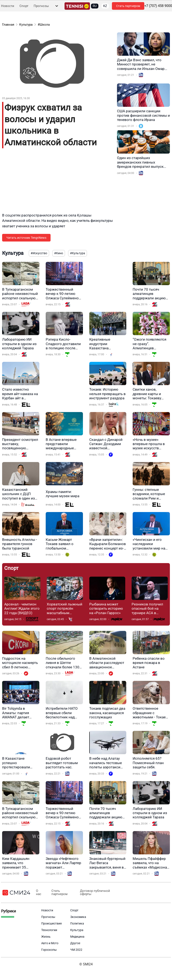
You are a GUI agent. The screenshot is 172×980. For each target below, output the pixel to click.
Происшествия (52, 923)
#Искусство (39, 253)
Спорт (24, 6)
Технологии (49, 930)
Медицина (77, 937)
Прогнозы (41, 6)
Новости (8, 6)
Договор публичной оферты (90, 893)
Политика (77, 923)
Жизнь (46, 937)
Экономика (78, 917)
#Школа (44, 25)
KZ (105, 6)
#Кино (59, 253)
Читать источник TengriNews (26, 238)
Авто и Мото (50, 943)
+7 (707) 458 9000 (158, 6)
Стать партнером (128, 6)
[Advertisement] (53, 183)
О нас (38, 893)
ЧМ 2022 (76, 950)
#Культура (78, 253)
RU (95, 6)
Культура (26, 25)
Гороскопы (49, 950)
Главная (8, 25)
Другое (75, 943)
